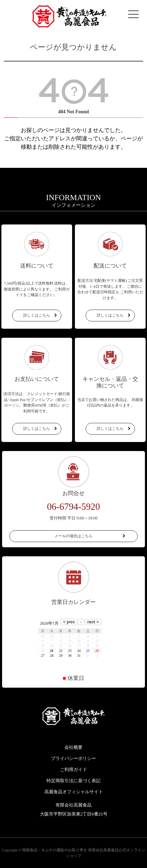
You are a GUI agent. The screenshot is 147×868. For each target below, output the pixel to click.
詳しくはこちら (37, 315)
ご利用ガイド (73, 769)
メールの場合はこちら (73, 536)
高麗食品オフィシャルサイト (74, 792)
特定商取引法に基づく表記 (73, 781)
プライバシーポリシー (73, 758)
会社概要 (73, 747)
